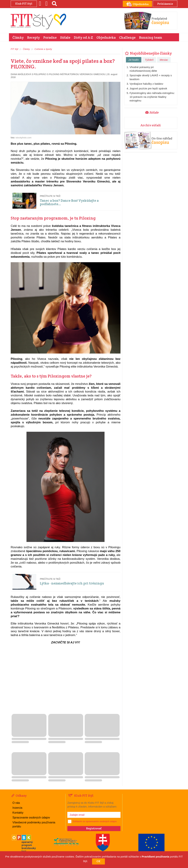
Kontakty (18, 812)
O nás (16, 803)
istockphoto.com (23, 137)
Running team (151, 37)
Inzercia (17, 808)
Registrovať (94, 828)
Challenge (127, 37)
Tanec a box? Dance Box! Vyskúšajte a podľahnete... (69, 202)
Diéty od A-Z (83, 37)
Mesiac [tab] (164, 60)
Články (18, 37)
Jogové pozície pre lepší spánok (148, 88)
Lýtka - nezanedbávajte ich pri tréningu (72, 583)
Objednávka (106, 37)
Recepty (33, 37)
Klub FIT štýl (24, 4)
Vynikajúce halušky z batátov (146, 84)
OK (98, 861)
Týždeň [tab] (149, 60)
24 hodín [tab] (134, 60)
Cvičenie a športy (43, 49)
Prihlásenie (165, 4)
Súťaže (65, 37)
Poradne (50, 37)
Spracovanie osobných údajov (31, 817)
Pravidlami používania (156, 857)
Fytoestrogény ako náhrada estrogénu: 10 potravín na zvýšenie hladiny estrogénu (152, 97)
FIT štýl (14, 49)
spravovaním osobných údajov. (101, 821)
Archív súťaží (151, 125)
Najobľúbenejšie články (148, 53)
